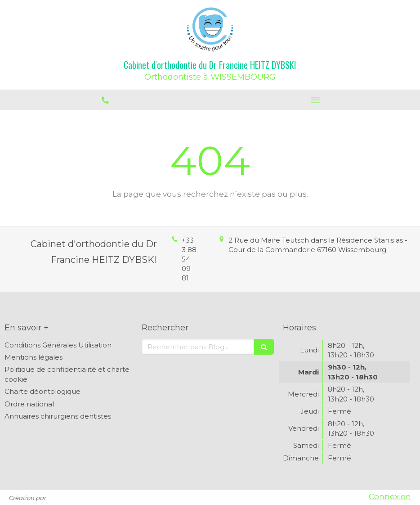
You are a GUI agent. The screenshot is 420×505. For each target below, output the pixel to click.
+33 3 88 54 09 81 (189, 259)
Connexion (390, 496)
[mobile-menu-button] (315, 100)
